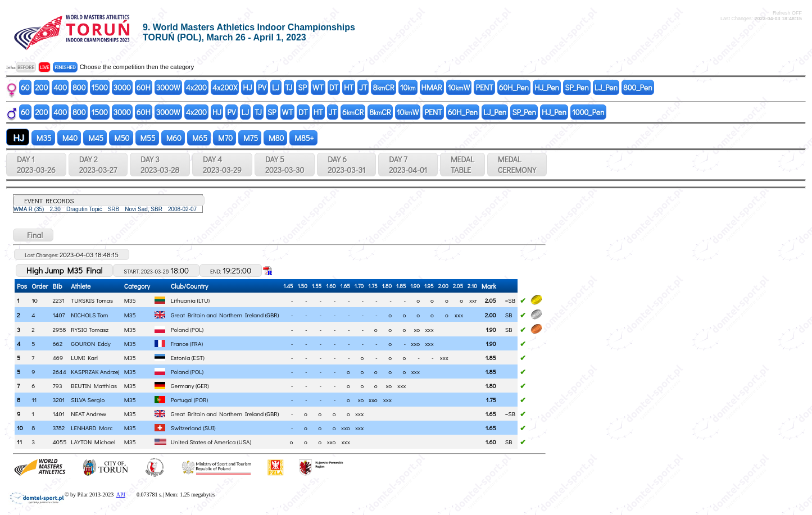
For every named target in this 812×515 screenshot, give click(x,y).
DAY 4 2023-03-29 (222, 165)
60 (25, 87)
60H (144, 87)
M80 (275, 138)
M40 (69, 138)
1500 (100, 87)
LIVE (45, 67)
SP (302, 87)
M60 (173, 138)
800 (79, 87)
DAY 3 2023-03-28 (160, 165)
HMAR (432, 87)
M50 (121, 138)
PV (262, 87)
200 (42, 87)
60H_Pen (514, 87)
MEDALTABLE (462, 165)
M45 (95, 138)
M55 (147, 138)
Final (33, 235)
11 (19, 442)
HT (349, 87)
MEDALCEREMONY (517, 165)
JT (363, 87)
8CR (383, 87)
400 (60, 87)
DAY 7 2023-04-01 (408, 165)
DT (334, 87)
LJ (276, 87)
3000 (122, 87)
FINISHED (65, 67)
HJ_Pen (547, 87)
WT (318, 87)
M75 (250, 138)
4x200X (225, 87)
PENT (484, 87)
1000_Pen (588, 112)
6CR (353, 112)
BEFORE (26, 67)
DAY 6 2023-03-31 (346, 165)
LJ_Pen (606, 87)
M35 (43, 138)
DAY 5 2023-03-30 (285, 165)
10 (408, 87)
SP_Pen (577, 87)
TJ (289, 87)
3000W (168, 87)
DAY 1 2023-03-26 (36, 165)
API (121, 495)
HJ (247, 87)
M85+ (303, 138)
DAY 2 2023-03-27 (98, 165)
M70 (224, 138)
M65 (199, 138)
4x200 (196, 87)
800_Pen (638, 87)
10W (459, 87)
